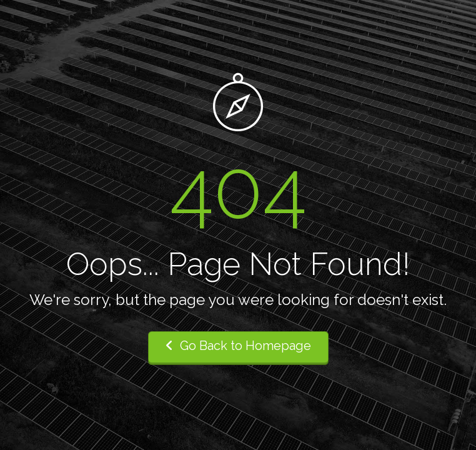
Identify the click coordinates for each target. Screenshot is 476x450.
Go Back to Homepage (238, 346)
